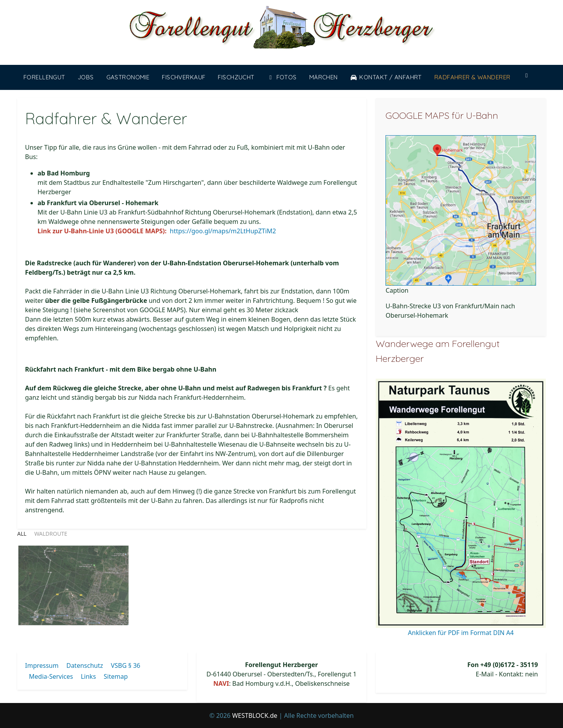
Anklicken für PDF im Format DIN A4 (461, 633)
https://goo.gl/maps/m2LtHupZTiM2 (223, 231)
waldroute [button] (51, 534)
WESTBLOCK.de (255, 715)
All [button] (22, 534)
